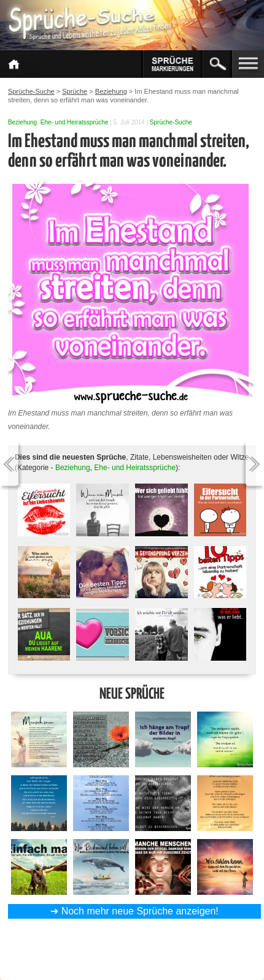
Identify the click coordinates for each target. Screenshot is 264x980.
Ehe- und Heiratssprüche (75, 122)
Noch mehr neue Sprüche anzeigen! (140, 911)
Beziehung (22, 122)
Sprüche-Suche (171, 122)
